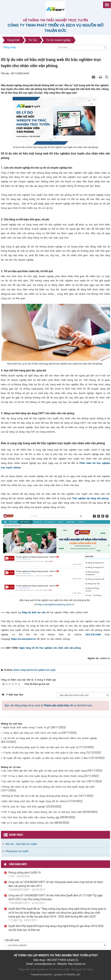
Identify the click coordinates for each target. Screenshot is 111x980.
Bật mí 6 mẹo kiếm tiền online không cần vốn (28, 823)
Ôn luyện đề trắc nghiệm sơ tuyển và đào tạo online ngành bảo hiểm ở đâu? (46, 758)
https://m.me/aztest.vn (24, 639)
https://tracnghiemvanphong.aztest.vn (56, 605)
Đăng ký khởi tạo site (34, 612)
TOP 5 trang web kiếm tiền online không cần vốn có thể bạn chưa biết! (42, 812)
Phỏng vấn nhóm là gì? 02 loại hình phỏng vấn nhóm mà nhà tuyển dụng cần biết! (48, 787)
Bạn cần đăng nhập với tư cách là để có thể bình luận (48, 705)
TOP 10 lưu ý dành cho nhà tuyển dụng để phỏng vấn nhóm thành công (43, 776)
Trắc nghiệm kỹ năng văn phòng (90, 498)
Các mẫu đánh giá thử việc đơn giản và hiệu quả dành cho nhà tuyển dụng (44, 771)
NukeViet (47, 975)
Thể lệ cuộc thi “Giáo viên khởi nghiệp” (24, 807)
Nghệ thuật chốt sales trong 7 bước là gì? (27, 727)
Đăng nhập (10, 47)
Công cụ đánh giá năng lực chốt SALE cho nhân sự (32, 733)
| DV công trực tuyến (59, 969)
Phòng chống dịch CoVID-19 (24, 873)
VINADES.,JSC (73, 975)
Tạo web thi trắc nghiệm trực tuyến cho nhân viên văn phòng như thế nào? (44, 781)
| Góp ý (90, 969)
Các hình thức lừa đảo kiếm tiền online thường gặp (31, 817)
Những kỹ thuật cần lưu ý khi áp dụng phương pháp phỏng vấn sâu (40, 796)
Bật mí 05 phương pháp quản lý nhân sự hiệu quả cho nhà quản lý (40, 747)
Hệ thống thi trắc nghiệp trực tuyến (56, 20)
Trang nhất (23, 969)
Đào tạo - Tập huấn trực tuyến (21, 844)
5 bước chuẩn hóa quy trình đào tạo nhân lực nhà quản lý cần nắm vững (44, 753)
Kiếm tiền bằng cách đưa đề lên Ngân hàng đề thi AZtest (34, 801)
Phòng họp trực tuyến (17, 851)
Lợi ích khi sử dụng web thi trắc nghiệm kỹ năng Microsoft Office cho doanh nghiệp (50, 738)
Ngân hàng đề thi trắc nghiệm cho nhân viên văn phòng (50, 648)
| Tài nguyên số (78, 969)
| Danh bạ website (39, 969)
